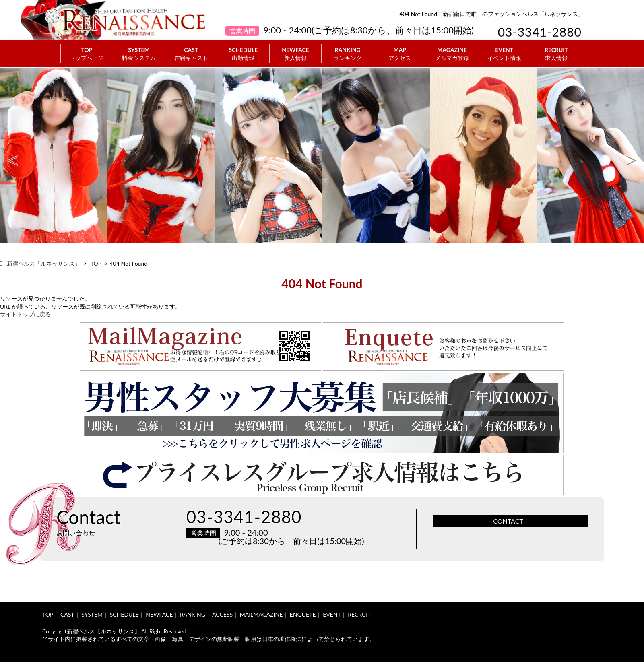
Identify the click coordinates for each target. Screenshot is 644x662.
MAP (400, 54)
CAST (191, 54)
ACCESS (222, 614)
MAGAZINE (452, 54)
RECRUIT (556, 54)
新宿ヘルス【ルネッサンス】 (103, 631)
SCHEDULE (243, 54)
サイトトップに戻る (25, 314)
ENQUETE (303, 614)
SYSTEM (139, 54)
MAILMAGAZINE (261, 614)
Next (631, 156)
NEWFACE (296, 54)
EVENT (504, 54)
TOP (87, 54)
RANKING (348, 54)
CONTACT (508, 521)
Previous (13, 156)
